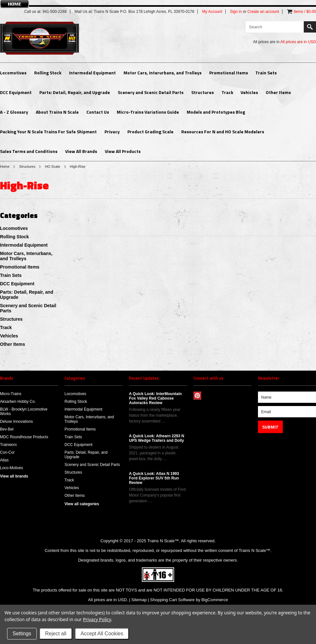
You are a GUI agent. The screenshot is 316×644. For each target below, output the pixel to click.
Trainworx (8, 445)
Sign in (236, 12)
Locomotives (13, 73)
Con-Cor (7, 452)
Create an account (263, 12)
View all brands (14, 476)
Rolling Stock (48, 73)
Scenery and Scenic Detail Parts (151, 92)
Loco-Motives (11, 468)
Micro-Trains (11, 394)
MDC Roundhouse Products (24, 437)
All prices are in (298, 42)
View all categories (82, 504)
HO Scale (52, 166)
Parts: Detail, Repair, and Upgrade (75, 92)
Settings (22, 634)
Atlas (4, 460)
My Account (212, 12)
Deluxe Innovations (16, 421)
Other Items (278, 92)
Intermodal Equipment (92, 73)
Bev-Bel (7, 429)
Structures (202, 92)
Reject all (56, 634)
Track (227, 92)
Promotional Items (229, 73)
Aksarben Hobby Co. (18, 402)
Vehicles (249, 92)
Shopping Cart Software (173, 600)
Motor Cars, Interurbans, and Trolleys (163, 73)
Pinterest (197, 396)
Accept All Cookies (102, 634)
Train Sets (266, 73)
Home (5, 166)
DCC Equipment (16, 92)
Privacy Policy (97, 619)
